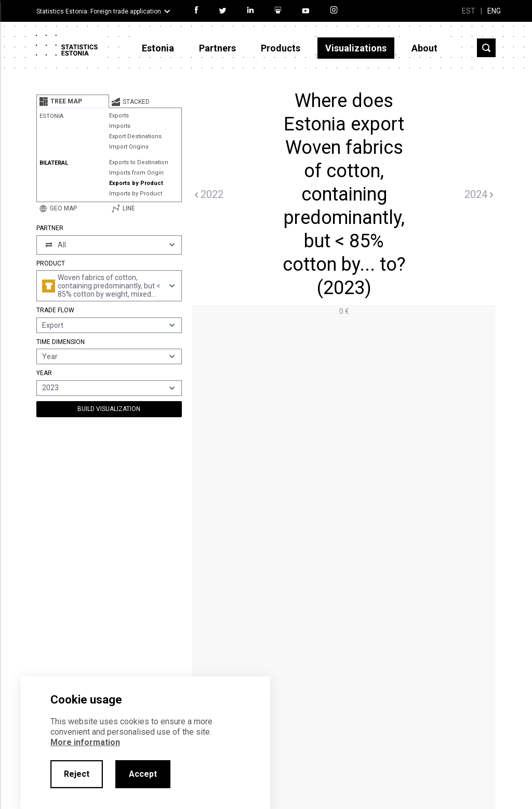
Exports (119, 116)
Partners (217, 48)
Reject (77, 774)
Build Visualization (109, 409)
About (424, 48)
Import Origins (129, 147)
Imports (120, 126)
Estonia (158, 48)
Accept (143, 774)
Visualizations (356, 48)
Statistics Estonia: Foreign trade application (99, 11)
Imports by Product (136, 194)
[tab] (73, 101)
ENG (494, 11)
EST (469, 11)
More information (85, 742)
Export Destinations (135, 136)
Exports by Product (136, 183)
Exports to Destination (139, 162)
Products (281, 48)
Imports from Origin (136, 173)
